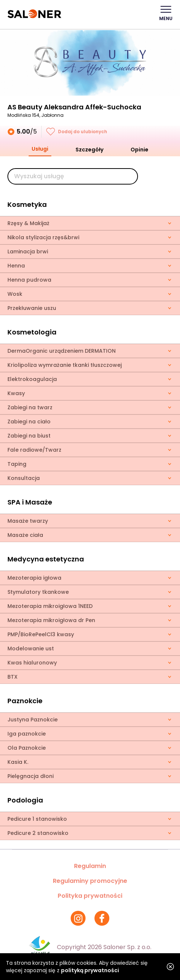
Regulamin (90, 866)
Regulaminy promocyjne (90, 881)
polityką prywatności (90, 970)
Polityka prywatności (90, 896)
